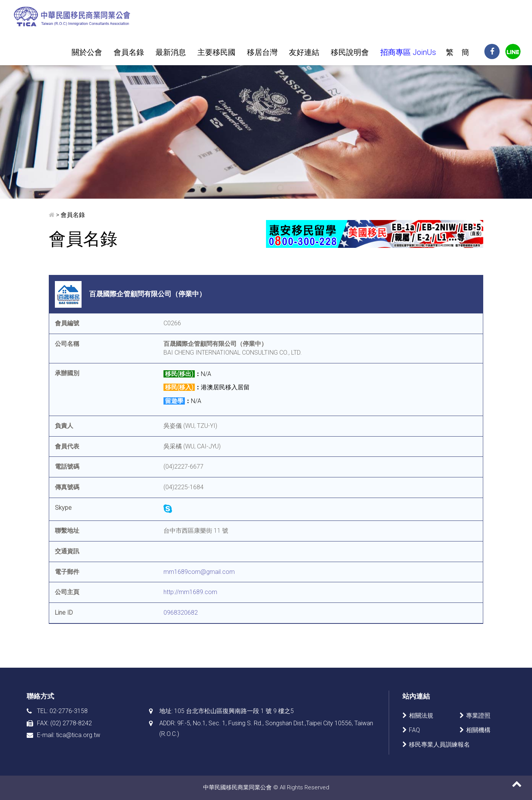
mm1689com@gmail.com (199, 572)
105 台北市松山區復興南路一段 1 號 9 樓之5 (234, 711)
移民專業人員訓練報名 (439, 745)
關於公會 (87, 52)
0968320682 (181, 613)
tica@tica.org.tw (78, 735)
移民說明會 (350, 52)
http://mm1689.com (190, 592)
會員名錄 (129, 52)
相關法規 (421, 716)
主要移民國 (216, 52)
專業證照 (478, 716)
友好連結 (304, 52)
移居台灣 (262, 52)
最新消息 (171, 52)
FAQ (414, 730)
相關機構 (478, 730)
